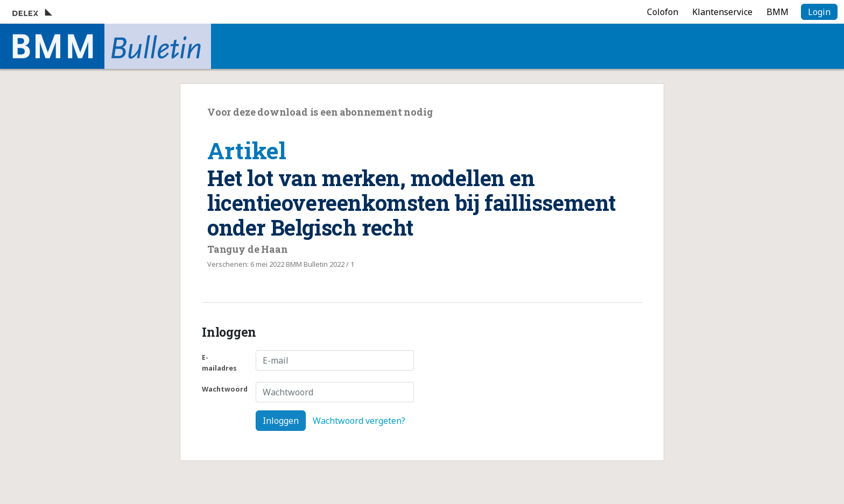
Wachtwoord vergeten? (359, 421)
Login (819, 12)
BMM (778, 12)
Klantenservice (722, 12)
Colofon (663, 12)
